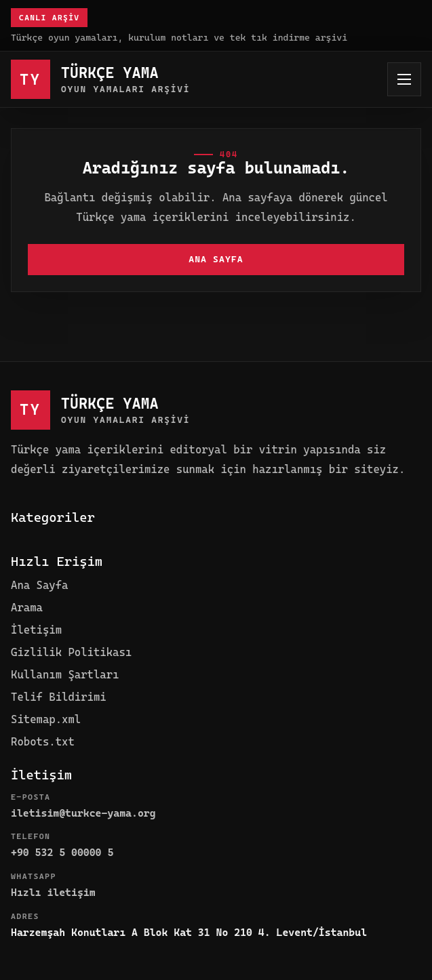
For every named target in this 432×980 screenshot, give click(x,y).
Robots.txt (43, 742)
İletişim (36, 630)
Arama (27, 608)
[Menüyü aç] (404, 79)
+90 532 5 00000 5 (62, 853)
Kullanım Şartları (65, 675)
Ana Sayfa (216, 259)
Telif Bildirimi (59, 697)
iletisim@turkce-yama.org (83, 813)
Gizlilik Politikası (71, 652)
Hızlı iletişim (53, 893)
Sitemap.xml (46, 719)
